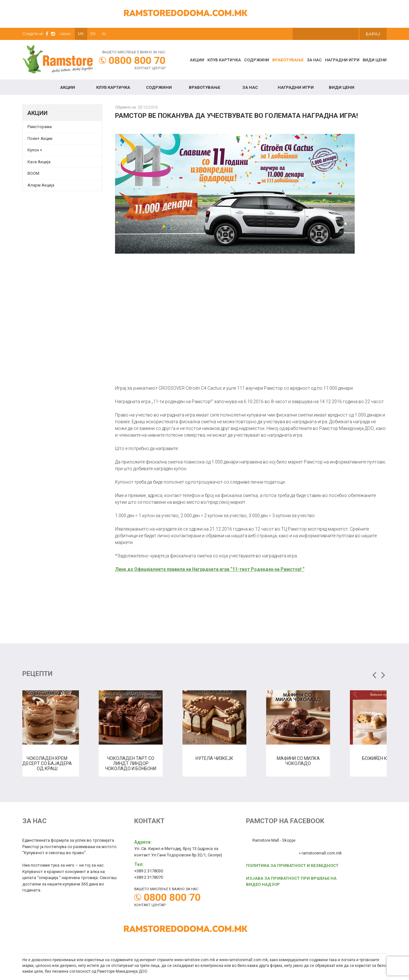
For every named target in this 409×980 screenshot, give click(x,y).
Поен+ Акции (40, 138)
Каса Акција (39, 162)
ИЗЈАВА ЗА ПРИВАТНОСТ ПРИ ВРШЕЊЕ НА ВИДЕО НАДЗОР (291, 881)
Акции (197, 60)
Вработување (288, 60)
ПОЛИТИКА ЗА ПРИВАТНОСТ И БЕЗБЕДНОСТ (292, 865)
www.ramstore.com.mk (195, 960)
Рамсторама (40, 127)
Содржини (257, 60)
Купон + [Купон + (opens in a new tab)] (35, 150)
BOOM (33, 173)
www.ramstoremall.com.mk (243, 960)
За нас (314, 60)
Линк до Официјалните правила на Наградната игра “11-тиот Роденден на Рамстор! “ (210, 569)
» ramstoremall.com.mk (320, 853)
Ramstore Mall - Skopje (274, 840)
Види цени (375, 60)
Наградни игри (342, 60)
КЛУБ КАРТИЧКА (224, 60)
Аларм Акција (41, 185)
